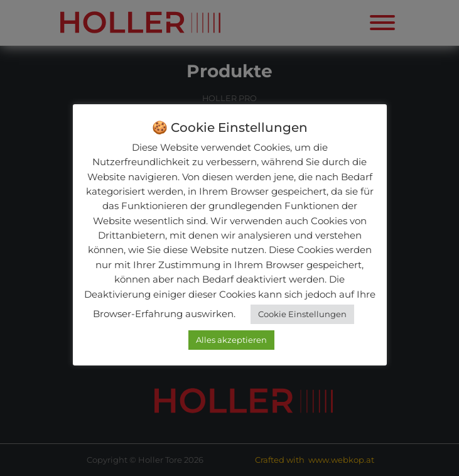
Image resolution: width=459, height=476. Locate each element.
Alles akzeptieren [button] (231, 340)
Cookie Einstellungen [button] (302, 314)
